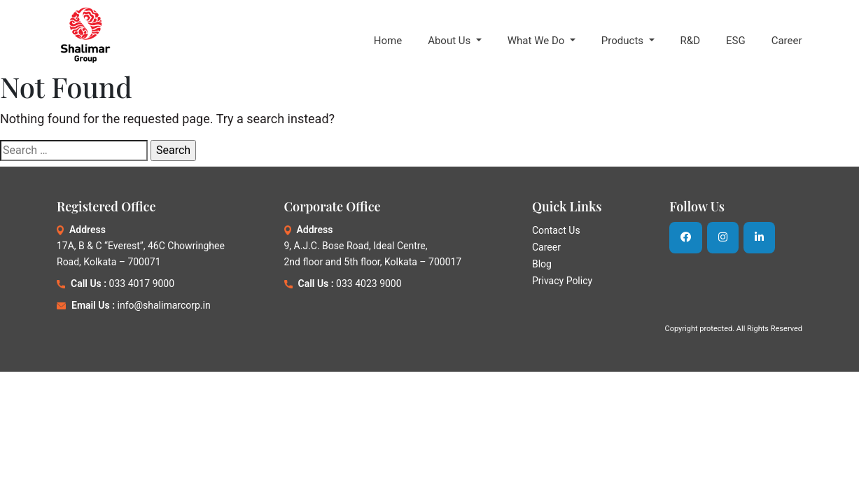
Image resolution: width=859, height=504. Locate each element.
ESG (736, 41)
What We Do (537, 41)
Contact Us (556, 230)
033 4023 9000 (369, 283)
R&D (690, 41)
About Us (451, 41)
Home (388, 41)
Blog (542, 264)
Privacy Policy (562, 281)
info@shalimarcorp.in (164, 305)
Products (624, 41)
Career (787, 41)
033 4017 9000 (142, 283)
